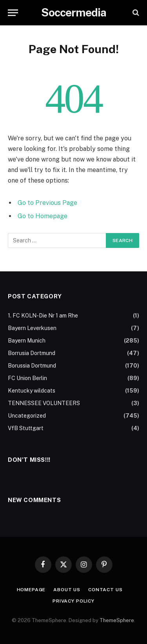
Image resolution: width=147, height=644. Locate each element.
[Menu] (13, 13)
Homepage (31, 590)
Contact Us (105, 590)
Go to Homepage (43, 216)
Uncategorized (27, 416)
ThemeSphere (117, 620)
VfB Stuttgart (26, 428)
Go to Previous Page (47, 203)
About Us (67, 590)
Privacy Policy (73, 601)
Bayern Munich (27, 341)
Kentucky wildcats (32, 391)
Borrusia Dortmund (32, 353)
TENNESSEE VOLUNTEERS (44, 403)
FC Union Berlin (27, 378)
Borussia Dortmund (32, 366)
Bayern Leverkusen (32, 328)
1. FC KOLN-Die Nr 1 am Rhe (43, 316)
